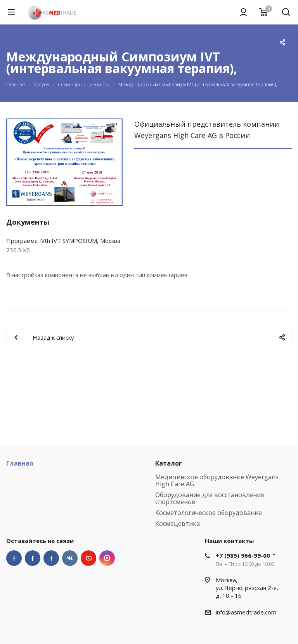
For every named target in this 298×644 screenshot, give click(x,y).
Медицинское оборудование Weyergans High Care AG (217, 480)
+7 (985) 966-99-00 (243, 555)
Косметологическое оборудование (209, 513)
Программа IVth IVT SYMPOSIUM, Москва (63, 241)
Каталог (169, 463)
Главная (20, 463)
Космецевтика (178, 524)
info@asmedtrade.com (246, 612)
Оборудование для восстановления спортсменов (210, 498)
